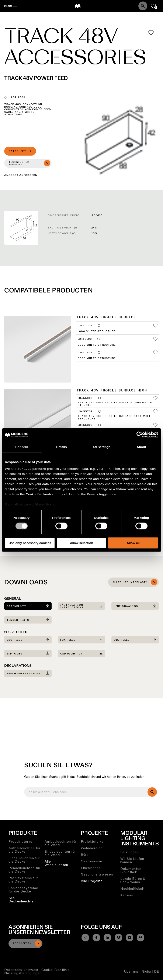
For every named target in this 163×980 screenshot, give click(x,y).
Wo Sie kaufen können (132, 860)
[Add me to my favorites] (151, 33)
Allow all (133, 543)
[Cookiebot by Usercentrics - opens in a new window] (140, 435)
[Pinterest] (141, 938)
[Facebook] (96, 938)
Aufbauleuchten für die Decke (25, 850)
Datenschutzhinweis (21, 970)
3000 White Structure (97, 358)
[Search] (143, 6)
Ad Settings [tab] (101, 447)
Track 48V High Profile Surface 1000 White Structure (115, 404)
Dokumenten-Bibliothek (132, 870)
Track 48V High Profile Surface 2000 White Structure (115, 418)
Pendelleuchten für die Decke (24, 870)
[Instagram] (85, 938)
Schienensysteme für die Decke (23, 890)
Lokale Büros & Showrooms (133, 880)
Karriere (127, 895)
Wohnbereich (92, 848)
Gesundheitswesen (97, 874)
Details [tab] (62, 447)
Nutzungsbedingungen (23, 973)
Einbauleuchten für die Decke (24, 860)
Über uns (131, 971)
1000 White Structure (96, 331)
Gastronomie (92, 861)
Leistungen (130, 852)
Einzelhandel (91, 868)
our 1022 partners (32, 468)
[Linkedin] (107, 938)
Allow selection (81, 543)
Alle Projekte (92, 881)
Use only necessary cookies (30, 543)
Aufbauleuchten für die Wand (61, 843)
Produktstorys (20, 841)
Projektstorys (92, 841)
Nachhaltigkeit (132, 889)
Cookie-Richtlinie (56, 970)
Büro (85, 855)
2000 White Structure (97, 345)
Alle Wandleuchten (56, 863)
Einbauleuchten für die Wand (60, 853)
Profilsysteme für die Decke (23, 880)
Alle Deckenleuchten (22, 900)
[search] (152, 792)
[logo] (78, 6)
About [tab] (141, 447)
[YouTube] (129, 938)
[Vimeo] (118, 938)
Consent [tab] (22, 447)
